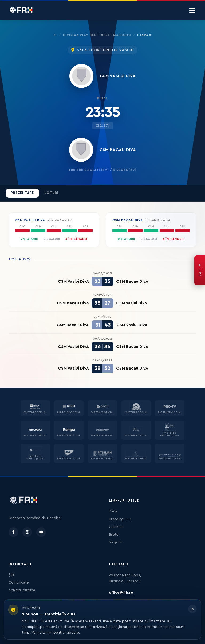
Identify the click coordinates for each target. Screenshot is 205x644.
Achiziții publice (22, 590)
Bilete (114, 535)
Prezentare (22, 193)
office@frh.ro (121, 593)
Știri (12, 575)
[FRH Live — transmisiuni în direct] (200, 270)
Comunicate (19, 582)
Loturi (51, 193)
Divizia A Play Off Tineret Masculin (97, 35)
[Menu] (192, 11)
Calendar (116, 527)
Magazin (116, 542)
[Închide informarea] (192, 609)
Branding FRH (120, 519)
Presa (113, 511)
